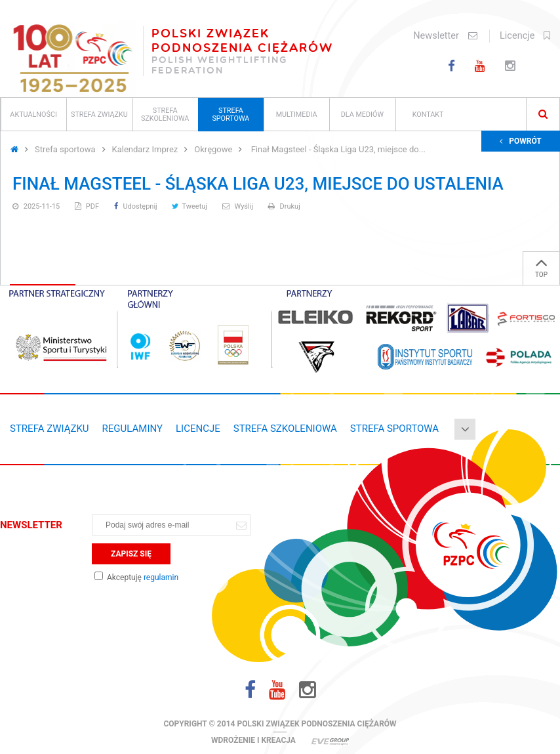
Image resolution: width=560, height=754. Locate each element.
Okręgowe (213, 149)
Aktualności (33, 115)
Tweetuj (190, 206)
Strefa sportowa (230, 115)
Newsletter (445, 36)
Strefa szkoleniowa (165, 115)
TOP (541, 265)
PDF (88, 206)
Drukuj (284, 206)
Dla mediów (362, 115)
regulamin (161, 577)
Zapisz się (131, 554)
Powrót (521, 141)
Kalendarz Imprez (145, 149)
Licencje (525, 36)
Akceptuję (136, 577)
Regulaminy (132, 429)
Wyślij (239, 206)
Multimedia (297, 115)
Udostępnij (137, 206)
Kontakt (428, 115)
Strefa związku (99, 115)
